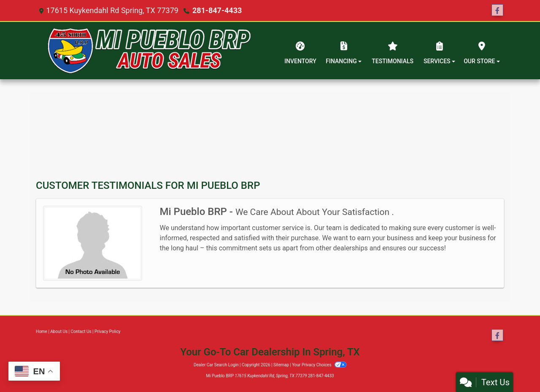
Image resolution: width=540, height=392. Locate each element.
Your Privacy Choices (319, 365)
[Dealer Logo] (149, 51)
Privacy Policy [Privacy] (108, 332)
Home (42, 332)
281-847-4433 (217, 10)
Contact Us (81, 332)
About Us (59, 332)
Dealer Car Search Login (216, 365)
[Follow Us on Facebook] (497, 11)
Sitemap (281, 365)
